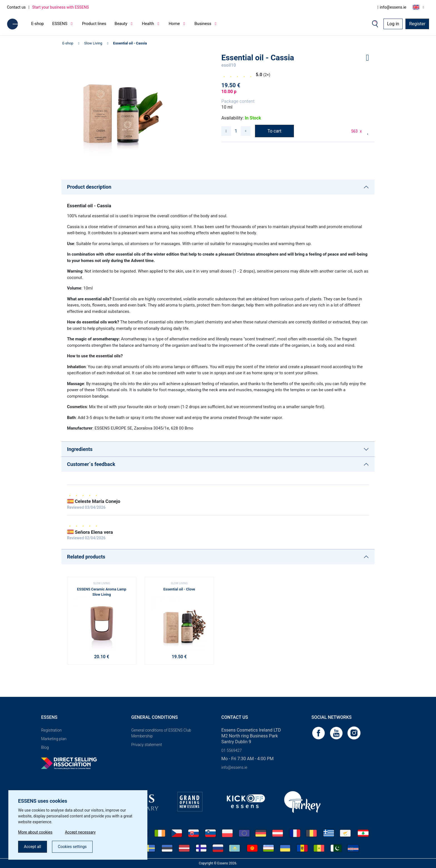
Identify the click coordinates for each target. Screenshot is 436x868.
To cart (274, 131)
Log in (393, 24)
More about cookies (35, 832)
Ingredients (80, 449)
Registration (51, 730)
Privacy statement (147, 745)
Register (417, 24)
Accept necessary (80, 832)
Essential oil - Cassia (130, 43)
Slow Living (93, 43)
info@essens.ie (393, 7)
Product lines (94, 24)
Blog (45, 747)
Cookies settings (72, 847)
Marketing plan (54, 739)
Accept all (33, 847)
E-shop (38, 24)
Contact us (16, 7)
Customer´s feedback (91, 464)
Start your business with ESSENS (61, 7)
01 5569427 (231, 750)
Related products (86, 557)
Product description (89, 187)
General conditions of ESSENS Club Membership (161, 733)
